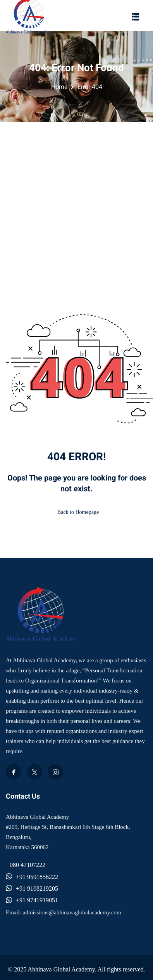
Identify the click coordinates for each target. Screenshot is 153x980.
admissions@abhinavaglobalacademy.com (72, 912)
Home (59, 87)
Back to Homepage (76, 512)
